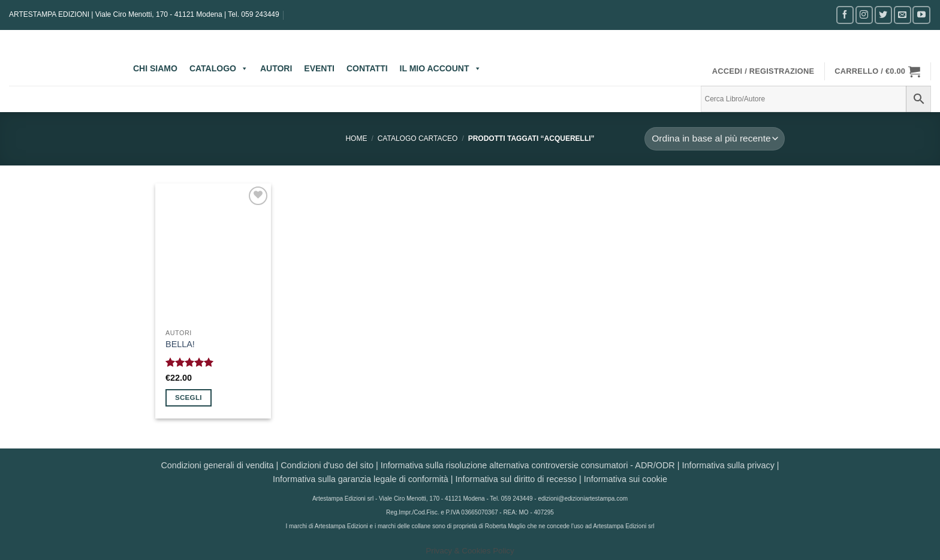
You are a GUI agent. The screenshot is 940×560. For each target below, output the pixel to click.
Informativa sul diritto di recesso (516, 479)
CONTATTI (367, 68)
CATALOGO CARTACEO (418, 139)
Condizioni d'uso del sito (327, 465)
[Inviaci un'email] (903, 15)
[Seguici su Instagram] (864, 15)
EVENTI (319, 68)
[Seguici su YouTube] (921, 15)
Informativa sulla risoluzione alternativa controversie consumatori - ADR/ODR (528, 465)
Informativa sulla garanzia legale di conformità (361, 479)
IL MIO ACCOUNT (441, 68)
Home (356, 139)
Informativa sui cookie (626, 479)
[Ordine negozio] (715, 139)
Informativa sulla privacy (728, 465)
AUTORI (276, 68)
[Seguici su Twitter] (883, 15)
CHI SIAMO (155, 68)
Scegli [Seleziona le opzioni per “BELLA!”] (189, 398)
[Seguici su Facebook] (845, 15)
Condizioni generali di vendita (217, 465)
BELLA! (180, 344)
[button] (763, 71)
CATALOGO (219, 68)
